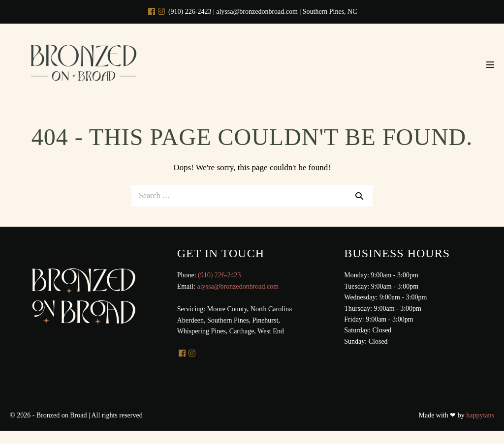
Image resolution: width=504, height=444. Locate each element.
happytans (480, 415)
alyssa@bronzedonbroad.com (238, 286)
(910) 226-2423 (220, 275)
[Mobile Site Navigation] (490, 64)
